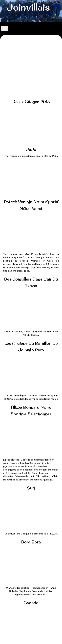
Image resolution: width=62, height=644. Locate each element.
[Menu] (4, 29)
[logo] (28, 8)
